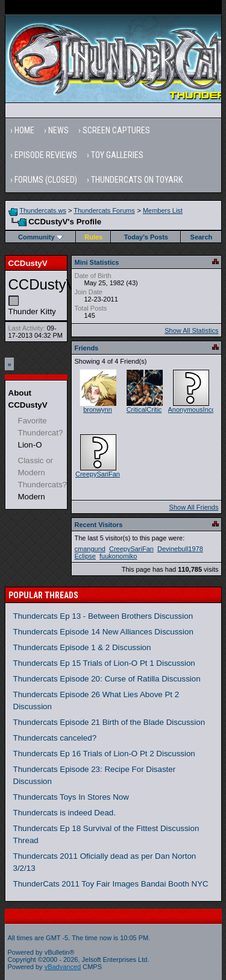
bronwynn (98, 409)
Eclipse (85, 556)
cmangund (90, 549)
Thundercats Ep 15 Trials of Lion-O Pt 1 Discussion (104, 663)
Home (24, 130)
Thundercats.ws (43, 210)
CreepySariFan (98, 474)
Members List (163, 210)
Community (41, 237)
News (58, 130)
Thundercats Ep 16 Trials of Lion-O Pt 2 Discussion (104, 754)
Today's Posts (146, 237)
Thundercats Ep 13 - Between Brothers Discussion (103, 616)
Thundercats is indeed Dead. (64, 813)
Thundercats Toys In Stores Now (71, 797)
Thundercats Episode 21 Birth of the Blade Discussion (109, 722)
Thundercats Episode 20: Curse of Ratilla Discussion (107, 679)
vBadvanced (63, 967)
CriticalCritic (144, 409)
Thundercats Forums (104, 210)
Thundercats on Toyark (137, 180)
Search (202, 237)
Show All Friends (194, 507)
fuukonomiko (118, 556)
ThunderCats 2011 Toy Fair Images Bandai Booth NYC (111, 884)
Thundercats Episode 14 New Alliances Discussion (103, 632)
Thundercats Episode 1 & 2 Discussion (82, 647)
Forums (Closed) (46, 180)
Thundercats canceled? (55, 738)
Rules (93, 237)
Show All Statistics (191, 330)
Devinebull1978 (180, 549)
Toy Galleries (117, 155)
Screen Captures (116, 130)
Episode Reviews (46, 155)
